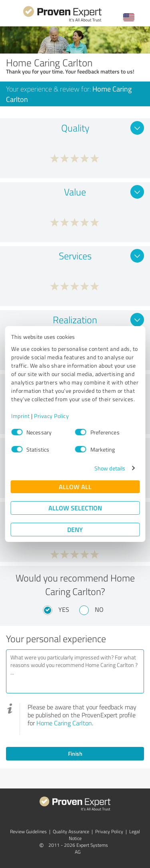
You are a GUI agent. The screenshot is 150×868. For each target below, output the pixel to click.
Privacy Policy (51, 416)
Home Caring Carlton (64, 723)
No (99, 609)
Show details (110, 468)
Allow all (75, 487)
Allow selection (75, 508)
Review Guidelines (28, 831)
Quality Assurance (71, 831)
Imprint (21, 416)
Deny (75, 529)
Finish (75, 754)
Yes (64, 609)
